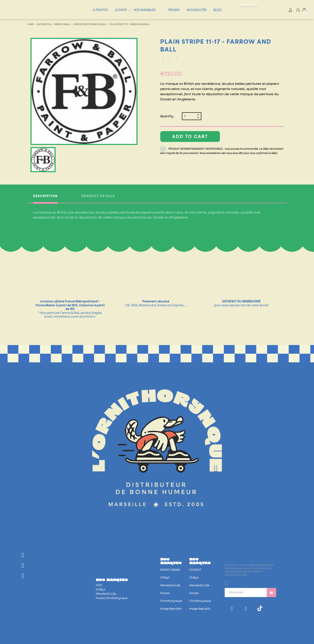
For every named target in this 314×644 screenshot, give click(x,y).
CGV (99, 585)
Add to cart (190, 137)
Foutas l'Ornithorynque (112, 598)
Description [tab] (45, 196)
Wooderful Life (106, 594)
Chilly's (101, 590)
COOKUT (195, 570)
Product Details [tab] (98, 196)
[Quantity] (190, 116)
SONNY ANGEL (170, 570)
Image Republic (171, 609)
